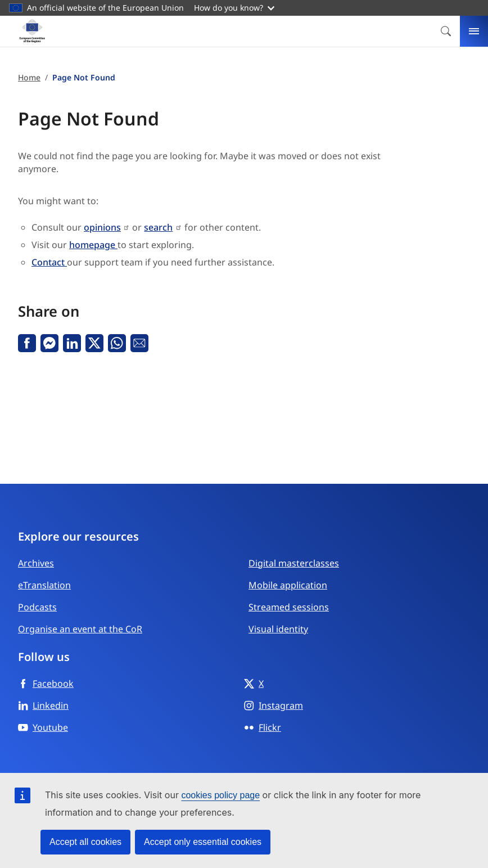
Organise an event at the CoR (80, 629)
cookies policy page (220, 795)
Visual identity (278, 629)
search (158, 227)
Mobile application (288, 585)
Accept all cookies (85, 842)
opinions (102, 227)
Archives (36, 563)
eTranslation (44, 585)
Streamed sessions (289, 607)
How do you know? (234, 8)
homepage (93, 245)
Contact (49, 262)
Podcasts (37, 607)
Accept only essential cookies (203, 842)
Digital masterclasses (294, 563)
